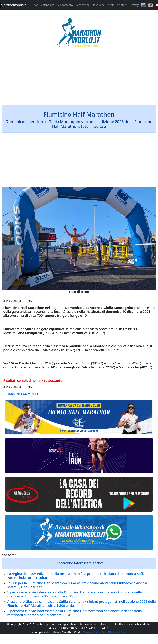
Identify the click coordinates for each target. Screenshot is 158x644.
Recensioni (82, 5)
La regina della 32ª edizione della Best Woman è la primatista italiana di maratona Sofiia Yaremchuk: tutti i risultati (76, 576)
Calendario (48, 5)
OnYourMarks (91, 632)
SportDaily (109, 632)
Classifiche (98, 5)
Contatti (122, 5)
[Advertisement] (79, 78)
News (35, 5)
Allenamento (65, 5)
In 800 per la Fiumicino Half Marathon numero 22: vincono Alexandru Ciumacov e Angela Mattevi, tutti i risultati (77, 585)
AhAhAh (122, 632)
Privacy (134, 5)
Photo (111, 5)
